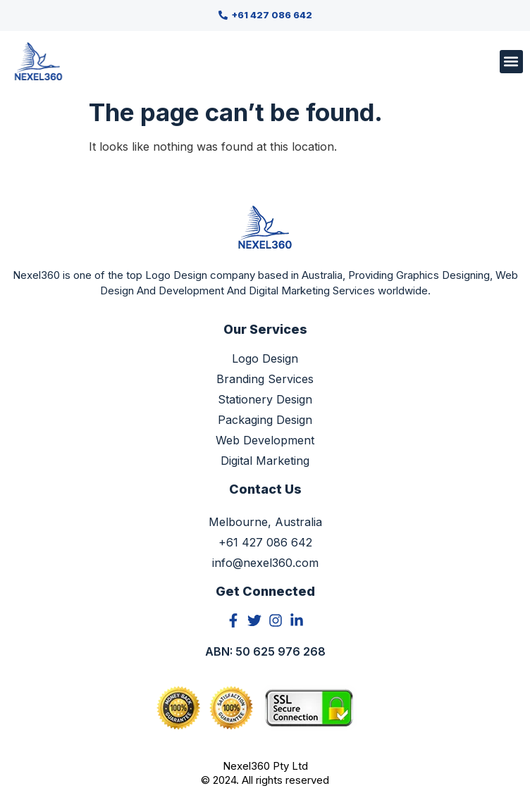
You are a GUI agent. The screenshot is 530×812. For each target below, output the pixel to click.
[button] (511, 62)
